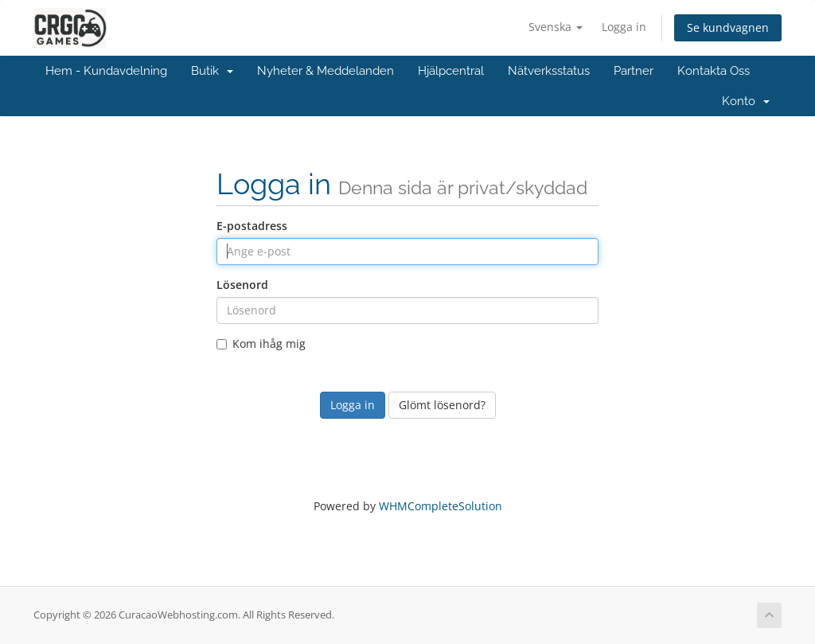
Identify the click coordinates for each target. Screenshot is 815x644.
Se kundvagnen (728, 27)
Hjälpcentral (451, 71)
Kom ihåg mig (261, 343)
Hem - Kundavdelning (106, 71)
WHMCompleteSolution (441, 506)
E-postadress (252, 226)
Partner (634, 71)
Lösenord (242, 285)
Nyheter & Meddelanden (326, 71)
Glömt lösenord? (442, 405)
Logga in (624, 27)
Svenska (556, 27)
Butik (212, 71)
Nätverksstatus (549, 71)
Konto (746, 101)
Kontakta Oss (714, 71)
